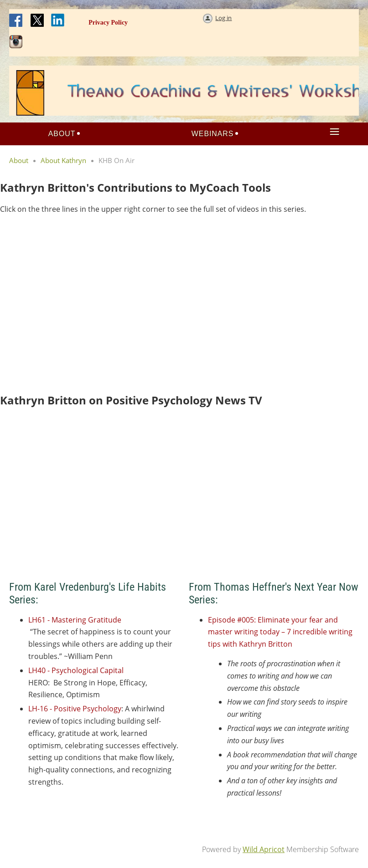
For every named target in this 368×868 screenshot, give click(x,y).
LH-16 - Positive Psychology (75, 709)
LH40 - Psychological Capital (76, 670)
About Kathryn (63, 160)
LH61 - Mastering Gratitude (75, 620)
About (19, 160)
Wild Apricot (264, 849)
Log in (223, 18)
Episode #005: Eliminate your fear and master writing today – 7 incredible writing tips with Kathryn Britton (280, 632)
